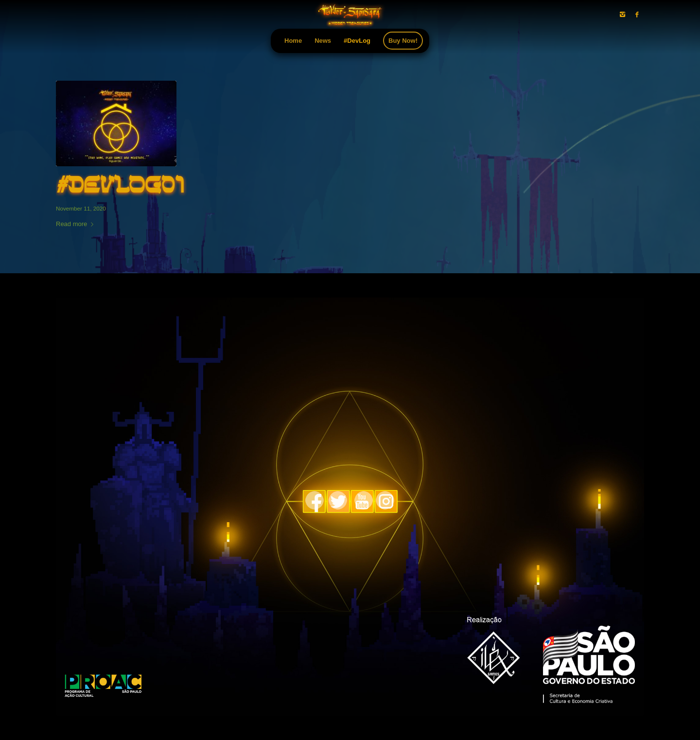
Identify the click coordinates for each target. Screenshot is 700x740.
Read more (77, 224)
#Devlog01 (120, 186)
